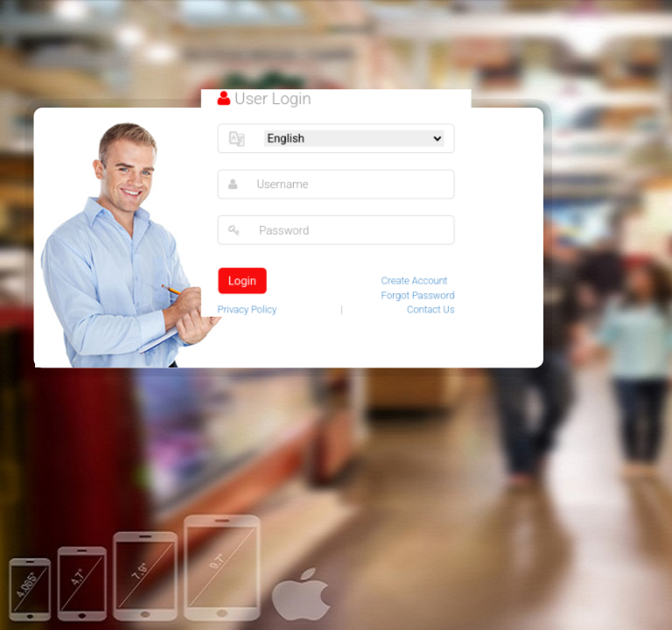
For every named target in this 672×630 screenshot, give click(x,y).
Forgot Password (415, 293)
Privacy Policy (251, 306)
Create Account (412, 278)
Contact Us (427, 306)
